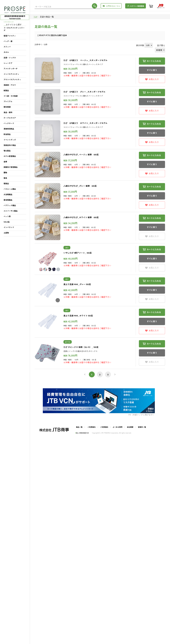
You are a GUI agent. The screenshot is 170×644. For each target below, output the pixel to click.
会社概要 (130, 427)
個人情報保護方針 (83, 433)
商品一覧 (79, 427)
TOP (36, 17)
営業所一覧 (142, 427)
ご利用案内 (92, 427)
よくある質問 (117, 427)
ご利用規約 (104, 427)
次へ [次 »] (114, 374)
